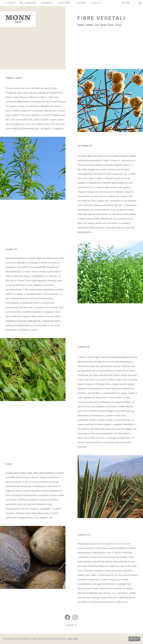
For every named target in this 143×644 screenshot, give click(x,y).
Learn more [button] (73, 639)
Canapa (89, 25)
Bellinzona (28, 3)
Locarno (64, 3)
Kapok (81, 25)
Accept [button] (134, 639)
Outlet (97, 3)
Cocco (118, 25)
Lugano (81, 3)
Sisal (111, 25)
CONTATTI (71, 625)
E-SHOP (11, 3)
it (123, 3)
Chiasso (47, 3)
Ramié (103, 25)
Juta (96, 25)
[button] (140, 3)
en (128, 3)
